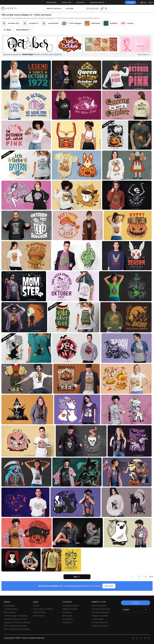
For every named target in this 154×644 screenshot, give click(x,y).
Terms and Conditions (43, 609)
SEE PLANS (109, 586)
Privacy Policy (39, 612)
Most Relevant (24, 30)
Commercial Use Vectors (15, 619)
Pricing (36, 606)
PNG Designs (10, 612)
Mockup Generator (101, 612)
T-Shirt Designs (11, 609)
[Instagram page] (133, 638)
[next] (77, 577)
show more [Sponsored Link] (144, 55)
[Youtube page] (145, 638)
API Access (67, 616)
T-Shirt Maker (98, 619)
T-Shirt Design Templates (16, 616)
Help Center (39, 616)
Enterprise (67, 612)
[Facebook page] (137, 638)
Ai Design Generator (101, 609)
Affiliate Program (70, 609)
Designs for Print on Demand (17, 622)
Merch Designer (99, 606)
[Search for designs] (75, 9)
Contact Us (68, 619)
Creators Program (71, 606)
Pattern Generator (100, 626)
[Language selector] (136, 610)
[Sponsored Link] (30, 44)
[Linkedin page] (149, 638)
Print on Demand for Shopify (17, 629)
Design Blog (9, 606)
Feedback (67, 622)
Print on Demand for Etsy (15, 626)
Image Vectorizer (100, 616)
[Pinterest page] (141, 638)
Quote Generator (100, 622)
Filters (7, 30)
